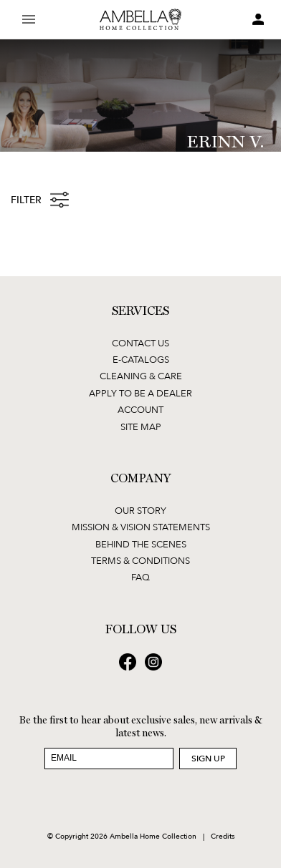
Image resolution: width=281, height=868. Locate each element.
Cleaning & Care (141, 376)
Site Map (141, 426)
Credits (223, 836)
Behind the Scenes (141, 544)
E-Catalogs (141, 359)
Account (140, 409)
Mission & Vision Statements (141, 527)
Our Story (140, 510)
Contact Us (140, 343)
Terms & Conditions (140, 560)
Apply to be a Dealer (140, 393)
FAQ (140, 577)
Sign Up (208, 758)
